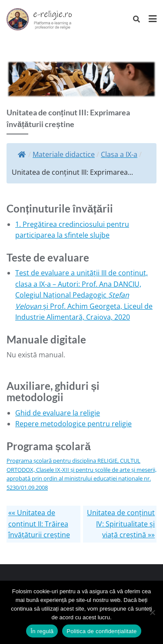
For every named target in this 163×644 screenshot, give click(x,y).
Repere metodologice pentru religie (73, 424)
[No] (152, 612)
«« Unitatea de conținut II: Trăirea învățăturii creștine (39, 524)
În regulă (42, 631)
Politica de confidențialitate (101, 631)
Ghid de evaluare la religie (58, 413)
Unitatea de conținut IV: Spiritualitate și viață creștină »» (121, 524)
